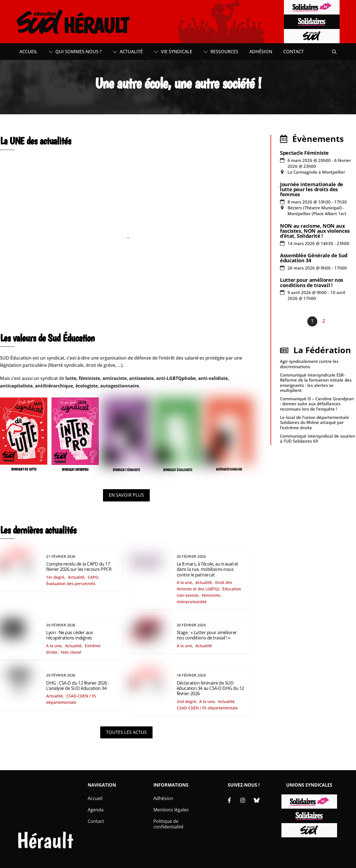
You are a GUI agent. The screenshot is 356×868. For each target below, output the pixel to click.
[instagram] (243, 799)
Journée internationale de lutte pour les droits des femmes (312, 189)
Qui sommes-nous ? (75, 52)
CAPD (93, 577)
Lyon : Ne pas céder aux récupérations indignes (69, 635)
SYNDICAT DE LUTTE (24, 469)
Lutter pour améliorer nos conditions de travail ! (312, 282)
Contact (294, 52)
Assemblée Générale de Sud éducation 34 (314, 258)
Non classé (71, 652)
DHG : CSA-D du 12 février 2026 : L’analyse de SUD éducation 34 (78, 686)
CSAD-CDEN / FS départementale (207, 708)
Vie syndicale (173, 52)
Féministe (211, 595)
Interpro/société (192, 602)
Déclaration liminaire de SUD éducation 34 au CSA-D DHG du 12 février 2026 (210, 688)
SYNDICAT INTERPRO (75, 470)
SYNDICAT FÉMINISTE (126, 470)
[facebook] (229, 799)
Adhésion (261, 52)
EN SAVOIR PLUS (126, 495)
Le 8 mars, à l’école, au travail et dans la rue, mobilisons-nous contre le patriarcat (208, 569)
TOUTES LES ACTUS (126, 732)
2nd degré (186, 701)
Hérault (45, 840)
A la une (184, 582)
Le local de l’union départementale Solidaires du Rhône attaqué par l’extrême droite (315, 422)
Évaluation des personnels (71, 584)
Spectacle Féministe (304, 153)
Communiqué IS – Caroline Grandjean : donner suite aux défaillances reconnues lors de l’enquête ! (317, 404)
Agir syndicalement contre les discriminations (309, 364)
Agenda (96, 810)
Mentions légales (171, 810)
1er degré (55, 577)
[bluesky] (257, 799)
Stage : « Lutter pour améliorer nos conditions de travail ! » (207, 635)
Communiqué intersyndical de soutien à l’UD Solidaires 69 (317, 438)
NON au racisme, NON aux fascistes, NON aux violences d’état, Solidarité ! (315, 231)
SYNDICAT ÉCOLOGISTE (178, 470)
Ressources (221, 52)
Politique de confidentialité (168, 824)
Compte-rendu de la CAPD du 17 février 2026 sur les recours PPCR (79, 567)
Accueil (29, 52)
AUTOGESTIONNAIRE (229, 469)
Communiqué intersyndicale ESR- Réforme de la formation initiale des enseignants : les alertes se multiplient (316, 383)
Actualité (128, 52)
